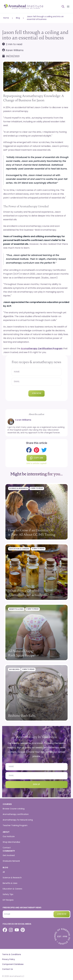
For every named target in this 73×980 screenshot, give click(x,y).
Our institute (9, 837)
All (4, 872)
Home (6, 18)
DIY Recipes (14, 670)
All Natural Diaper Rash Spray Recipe (21, 653)
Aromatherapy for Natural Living (18, 820)
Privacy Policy (9, 960)
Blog (18, 18)
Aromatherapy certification (16, 814)
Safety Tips (8, 895)
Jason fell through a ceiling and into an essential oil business (45, 18)
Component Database (13, 964)
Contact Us (8, 969)
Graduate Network (11, 861)
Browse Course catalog (14, 809)
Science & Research (18, 489)
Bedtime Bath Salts (22, 716)
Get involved (9, 856)
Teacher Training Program (15, 826)
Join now (36, 393)
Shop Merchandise (11, 842)
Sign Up (36, 784)
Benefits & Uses (16, 609)
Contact (7, 848)
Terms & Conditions (12, 955)
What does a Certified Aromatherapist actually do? (28, 593)
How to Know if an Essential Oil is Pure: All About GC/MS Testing (32, 532)
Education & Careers (19, 549)
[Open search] (62, 7)
